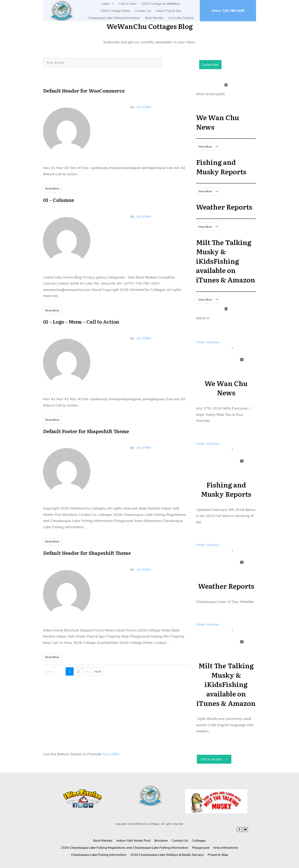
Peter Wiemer (208, 342)
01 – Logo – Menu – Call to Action (81, 322)
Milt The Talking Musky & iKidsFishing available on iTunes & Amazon (226, 261)
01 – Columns (59, 200)
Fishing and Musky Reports (221, 167)
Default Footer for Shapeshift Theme (86, 431)
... (79, 174)
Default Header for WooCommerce (84, 91)
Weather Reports (224, 207)
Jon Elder (144, 107)
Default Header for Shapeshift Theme (87, 553)
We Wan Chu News (218, 122)
